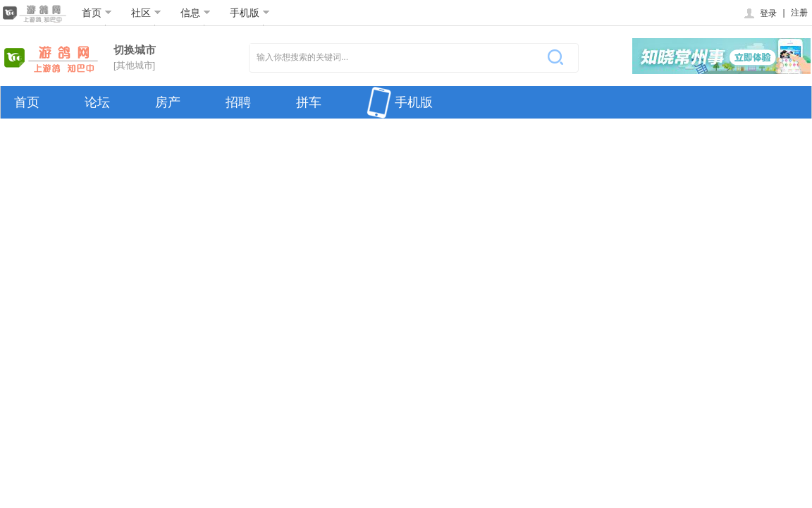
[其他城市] (134, 65)
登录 (759, 13)
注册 (799, 13)
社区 (146, 13)
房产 (168, 102)
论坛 (97, 102)
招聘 (238, 102)
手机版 (250, 13)
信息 (196, 13)
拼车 (309, 102)
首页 (97, 13)
